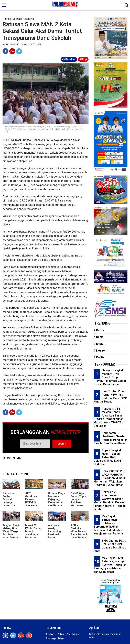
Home (6, 19)
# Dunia (98, 337)
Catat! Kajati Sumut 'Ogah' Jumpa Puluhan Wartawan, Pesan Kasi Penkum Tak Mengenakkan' (79, 504)
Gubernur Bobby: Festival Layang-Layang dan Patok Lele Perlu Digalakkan (9, 504)
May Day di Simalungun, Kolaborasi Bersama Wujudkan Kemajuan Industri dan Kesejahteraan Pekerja (108, 525)
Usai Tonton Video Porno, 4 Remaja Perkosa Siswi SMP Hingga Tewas (110, 396)
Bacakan (69, 59)
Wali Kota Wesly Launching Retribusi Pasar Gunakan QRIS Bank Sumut (57, 534)
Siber (61, 634)
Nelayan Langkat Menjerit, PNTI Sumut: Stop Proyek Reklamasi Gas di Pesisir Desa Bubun (110, 377)
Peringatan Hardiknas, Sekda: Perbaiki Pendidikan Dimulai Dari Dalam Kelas (111, 438)
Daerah (17, 19)
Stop (83, 59)
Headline (29, 19)
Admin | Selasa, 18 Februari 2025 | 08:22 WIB (22, 44)
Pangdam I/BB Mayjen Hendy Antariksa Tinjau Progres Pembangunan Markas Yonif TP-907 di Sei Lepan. (109, 417)
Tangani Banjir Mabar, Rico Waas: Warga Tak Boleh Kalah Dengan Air (11, 533)
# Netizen (100, 351)
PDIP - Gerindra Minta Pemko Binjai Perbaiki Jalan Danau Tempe (79, 533)
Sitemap (51, 639)
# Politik (99, 357)
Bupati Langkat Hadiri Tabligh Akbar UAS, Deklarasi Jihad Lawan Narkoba (108, 457)
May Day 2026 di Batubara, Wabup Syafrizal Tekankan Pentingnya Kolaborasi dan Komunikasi (110, 565)
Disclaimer (73, 634)
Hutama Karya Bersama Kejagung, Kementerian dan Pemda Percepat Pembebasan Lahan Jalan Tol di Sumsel (57, 505)
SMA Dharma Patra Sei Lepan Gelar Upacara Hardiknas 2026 (110, 546)
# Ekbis (98, 344)
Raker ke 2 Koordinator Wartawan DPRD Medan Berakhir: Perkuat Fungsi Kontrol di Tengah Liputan (110, 501)
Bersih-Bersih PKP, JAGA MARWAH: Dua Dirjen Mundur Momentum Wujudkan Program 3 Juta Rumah (110, 478)
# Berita (99, 330)
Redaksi (51, 634)
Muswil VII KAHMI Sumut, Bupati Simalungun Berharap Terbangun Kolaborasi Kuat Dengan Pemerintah (34, 538)
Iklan (61, 639)
